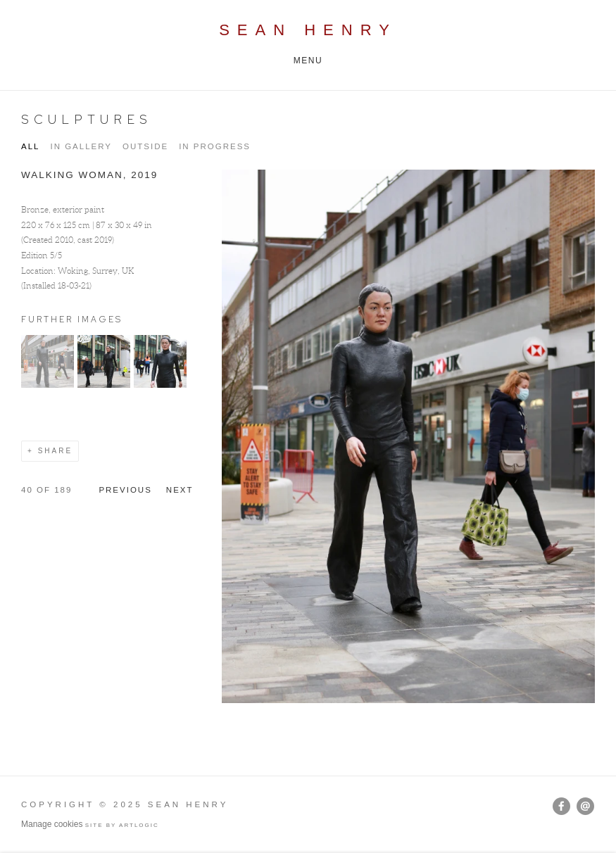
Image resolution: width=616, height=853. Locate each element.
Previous (125, 490)
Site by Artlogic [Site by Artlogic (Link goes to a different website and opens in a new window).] (122, 825)
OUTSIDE (145, 146)
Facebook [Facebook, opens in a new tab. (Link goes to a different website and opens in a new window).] (561, 807)
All (30, 146)
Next (180, 490)
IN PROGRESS (215, 146)
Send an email (585, 806)
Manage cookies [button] (52, 824)
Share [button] (55, 451)
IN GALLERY (81, 146)
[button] (48, 385)
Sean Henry (308, 30)
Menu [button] (308, 61)
